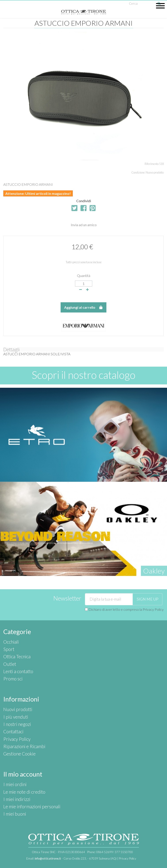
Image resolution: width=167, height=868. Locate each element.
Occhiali (11, 642)
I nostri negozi (17, 724)
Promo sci (13, 679)
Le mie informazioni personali (32, 806)
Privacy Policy (153, 609)
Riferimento (152, 164)
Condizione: (138, 172)
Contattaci (13, 731)
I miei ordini (15, 784)
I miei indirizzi (17, 799)
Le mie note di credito (24, 792)
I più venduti (16, 717)
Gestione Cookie (19, 754)
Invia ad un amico (84, 225)
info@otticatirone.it (48, 858)
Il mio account (23, 774)
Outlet (10, 664)
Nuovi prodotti (18, 709)
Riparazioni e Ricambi (24, 746)
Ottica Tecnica (17, 656)
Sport (9, 649)
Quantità (84, 276)
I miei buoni (15, 814)
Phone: (110, 852)
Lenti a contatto (18, 671)
